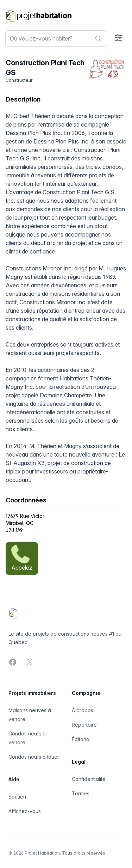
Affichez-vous (25, 811)
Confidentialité (89, 779)
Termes (81, 793)
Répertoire (84, 725)
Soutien (17, 797)
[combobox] (56, 38)
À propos (83, 710)
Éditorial (81, 739)
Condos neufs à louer (34, 757)
